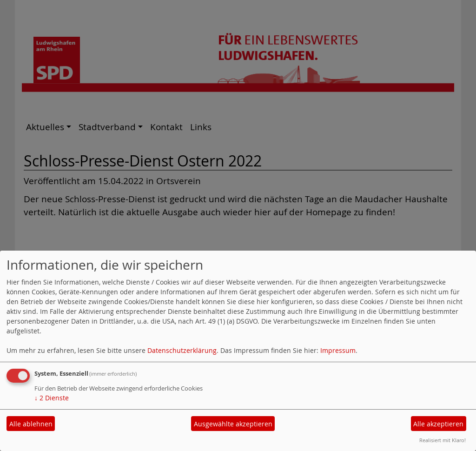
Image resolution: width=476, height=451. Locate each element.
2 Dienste (52, 398)
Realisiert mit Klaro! (443, 440)
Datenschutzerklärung (182, 350)
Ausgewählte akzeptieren (233, 424)
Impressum (338, 350)
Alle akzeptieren (438, 424)
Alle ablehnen (31, 424)
